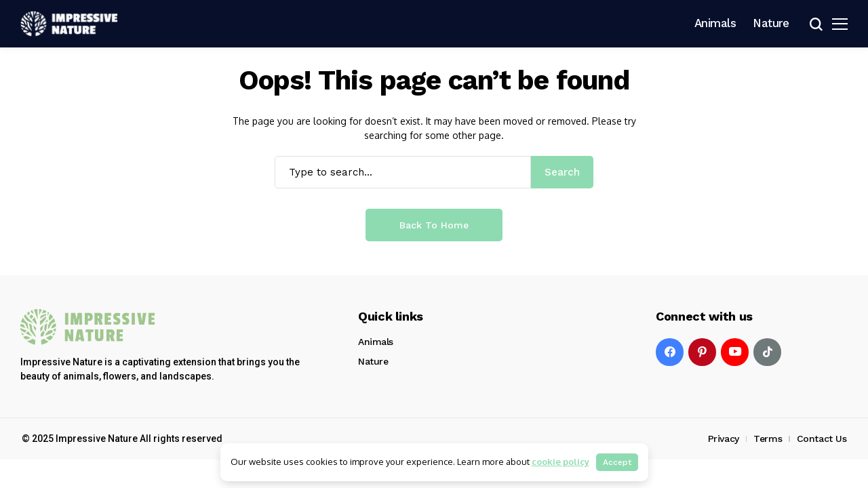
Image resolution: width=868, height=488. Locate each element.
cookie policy (560, 462)
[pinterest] (702, 352)
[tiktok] (767, 352)
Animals (376, 342)
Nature (373, 361)
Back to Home (434, 225)
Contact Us (822, 439)
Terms (768, 439)
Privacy (724, 439)
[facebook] (670, 352)
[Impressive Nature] (88, 327)
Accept (617, 462)
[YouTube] (735, 352)
